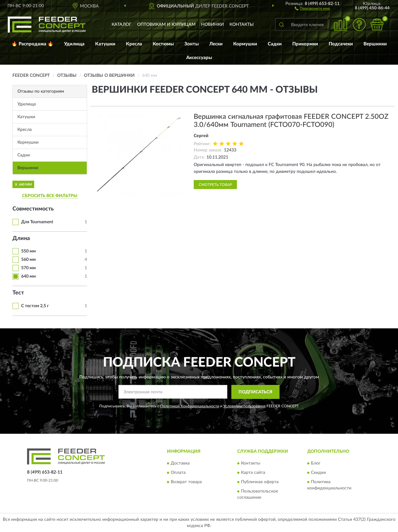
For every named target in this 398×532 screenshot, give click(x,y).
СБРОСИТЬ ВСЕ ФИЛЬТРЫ (50, 196)
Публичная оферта (260, 482)
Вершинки (375, 44)
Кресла (134, 44)
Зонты (192, 44)
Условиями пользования (244, 406)
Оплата (178, 473)
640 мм (28, 276)
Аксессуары (199, 58)
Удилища (74, 44)
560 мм (28, 260)
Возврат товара (186, 482)
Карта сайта (253, 473)
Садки (275, 44)
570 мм (28, 268)
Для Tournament (37, 222)
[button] (312, 8)
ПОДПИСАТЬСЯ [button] (255, 392)
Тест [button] (18, 293)
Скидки (318, 473)
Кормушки (245, 44)
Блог (316, 464)
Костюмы (163, 44)
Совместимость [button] (33, 209)
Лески (216, 44)
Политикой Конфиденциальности (190, 406)
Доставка (180, 464)
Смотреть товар (215, 185)
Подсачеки (341, 44)
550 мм (28, 251)
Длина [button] (21, 238)
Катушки (105, 44)
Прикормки (305, 44)
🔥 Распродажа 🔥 (32, 44)
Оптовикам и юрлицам (166, 25)
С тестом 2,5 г (35, 306)
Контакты (242, 25)
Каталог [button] (122, 25)
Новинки (213, 25)
